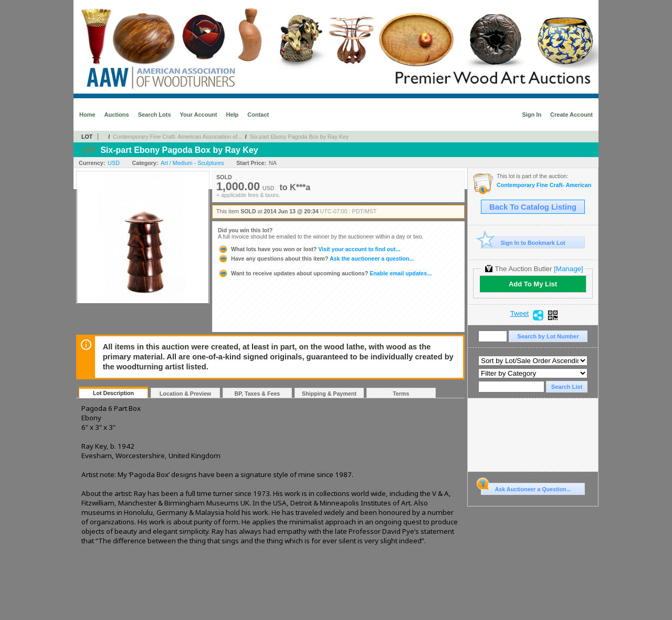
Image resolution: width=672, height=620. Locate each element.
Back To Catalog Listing (533, 207)
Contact (258, 115)
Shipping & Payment (329, 394)
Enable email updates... (325, 273)
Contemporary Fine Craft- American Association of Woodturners (545, 185)
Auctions (117, 115)
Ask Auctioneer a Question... (526, 488)
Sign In (532, 115)
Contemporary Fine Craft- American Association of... (177, 137)
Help (232, 115)
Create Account (571, 115)
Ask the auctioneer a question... (316, 259)
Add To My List (533, 284)
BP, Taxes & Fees (258, 394)
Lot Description (113, 393)
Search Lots (155, 115)
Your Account (199, 115)
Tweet (520, 314)
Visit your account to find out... (309, 249)
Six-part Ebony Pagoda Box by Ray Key (299, 137)
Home (87, 115)
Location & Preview (185, 394)
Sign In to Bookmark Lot (523, 242)
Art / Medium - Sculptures (192, 163)
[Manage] (568, 269)
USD (114, 163)
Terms (401, 394)
